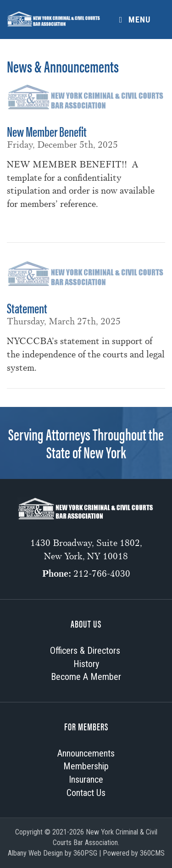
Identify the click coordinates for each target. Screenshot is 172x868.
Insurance (86, 779)
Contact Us (86, 793)
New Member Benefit (47, 131)
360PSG (85, 853)
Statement (27, 308)
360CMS (152, 853)
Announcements (86, 753)
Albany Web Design (35, 853)
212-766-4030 (102, 574)
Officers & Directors (85, 651)
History (86, 664)
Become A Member (86, 677)
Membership (86, 766)
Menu (133, 19)
